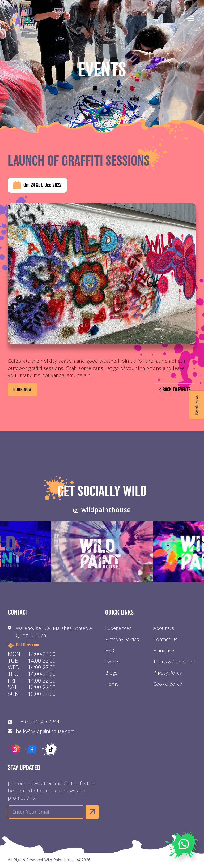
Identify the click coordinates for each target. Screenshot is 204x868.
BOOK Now (23, 390)
